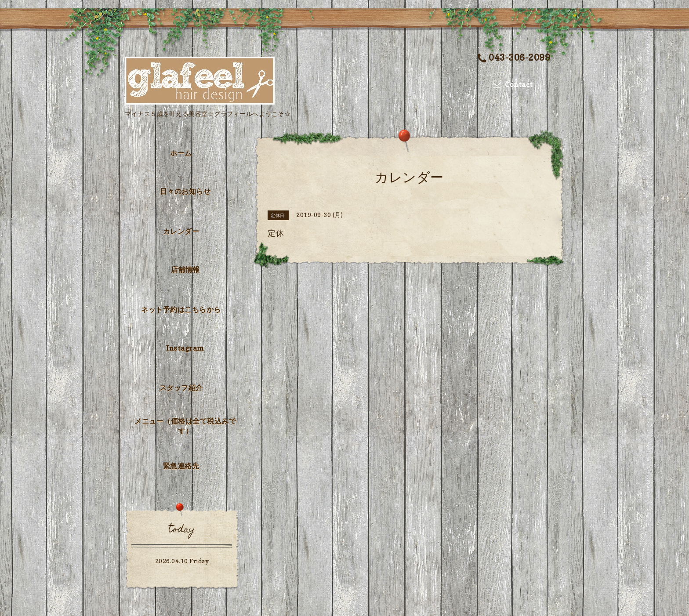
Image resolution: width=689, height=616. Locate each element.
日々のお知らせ (185, 191)
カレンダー (181, 231)
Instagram (185, 348)
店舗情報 (185, 269)
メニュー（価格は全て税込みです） (185, 426)
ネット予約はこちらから (181, 309)
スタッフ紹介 (181, 388)
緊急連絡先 (181, 466)
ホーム (181, 153)
